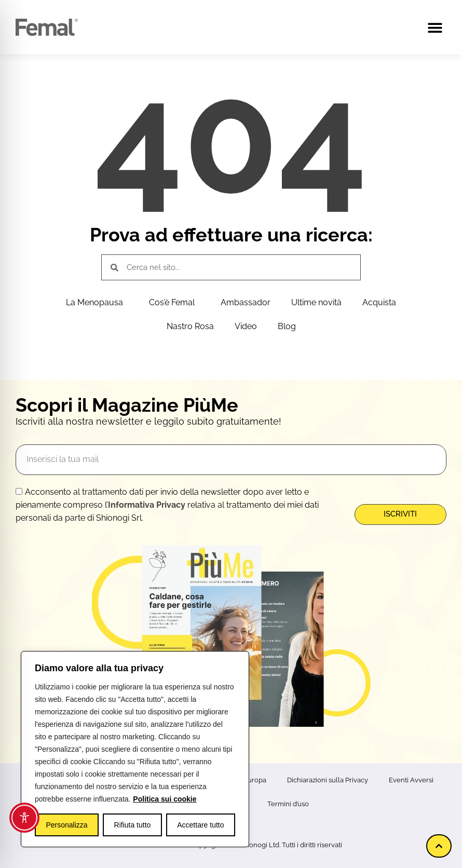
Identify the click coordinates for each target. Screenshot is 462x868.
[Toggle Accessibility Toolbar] (24, 818)
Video (246, 326)
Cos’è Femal (174, 303)
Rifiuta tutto (133, 825)
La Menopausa (97, 303)
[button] (435, 27)
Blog (287, 326)
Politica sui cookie (165, 799)
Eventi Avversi (411, 780)
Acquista (379, 302)
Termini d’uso (288, 804)
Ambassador (246, 302)
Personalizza (66, 825)
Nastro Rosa (190, 326)
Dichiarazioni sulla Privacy (328, 780)
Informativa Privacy (147, 505)
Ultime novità (316, 302)
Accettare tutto (200, 825)
